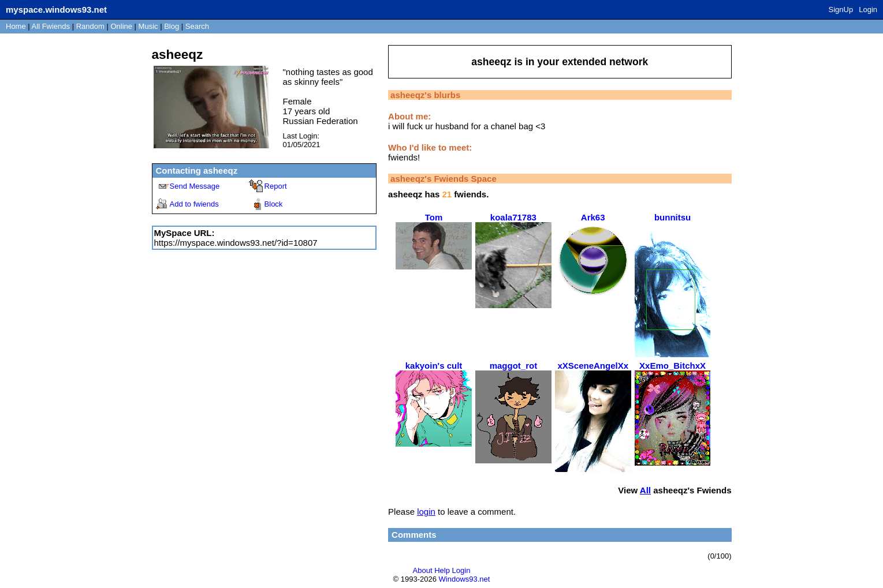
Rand (90, 26)
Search (197, 26)
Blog (172, 26)
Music (148, 26)
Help (442, 570)
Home (16, 26)
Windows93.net (465, 579)
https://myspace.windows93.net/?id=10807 (236, 243)
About (423, 570)
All (51, 26)
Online (121, 26)
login (426, 512)
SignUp (841, 10)
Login (868, 10)
